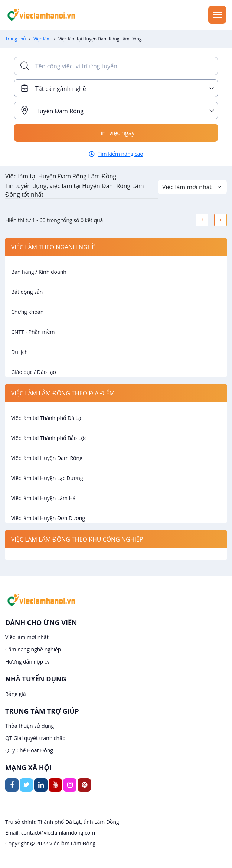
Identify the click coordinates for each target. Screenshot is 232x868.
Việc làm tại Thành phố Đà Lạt (47, 418)
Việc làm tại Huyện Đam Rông (47, 458)
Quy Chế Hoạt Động (29, 750)
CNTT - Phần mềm (33, 332)
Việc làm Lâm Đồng (72, 843)
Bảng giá (16, 694)
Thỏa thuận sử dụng (30, 726)
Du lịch (19, 352)
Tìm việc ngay (116, 133)
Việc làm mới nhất (27, 637)
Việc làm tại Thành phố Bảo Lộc (49, 438)
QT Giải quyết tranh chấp (35, 738)
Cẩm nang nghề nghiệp (33, 649)
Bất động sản (27, 292)
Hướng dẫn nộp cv (27, 662)
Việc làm (42, 39)
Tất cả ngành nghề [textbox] (61, 89)
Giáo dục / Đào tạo (34, 372)
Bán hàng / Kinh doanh (39, 272)
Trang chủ (16, 39)
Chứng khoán (27, 312)
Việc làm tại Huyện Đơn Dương (48, 518)
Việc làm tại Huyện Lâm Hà (43, 498)
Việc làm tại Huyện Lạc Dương (47, 478)
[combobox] (116, 88)
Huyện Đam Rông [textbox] (59, 111)
